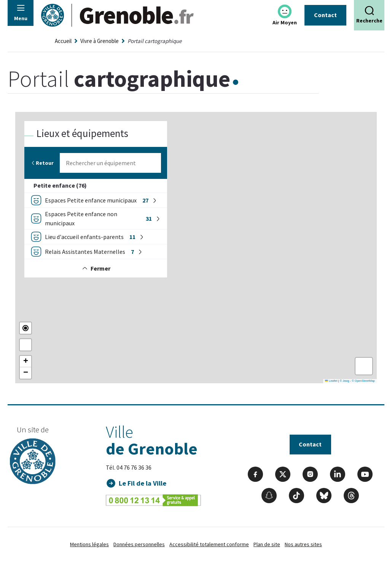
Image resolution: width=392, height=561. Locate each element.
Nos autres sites (303, 544)
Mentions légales (89, 544)
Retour (42, 163)
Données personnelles (139, 544)
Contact (325, 15)
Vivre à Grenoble (100, 41)
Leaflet (331, 381)
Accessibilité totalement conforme (209, 544)
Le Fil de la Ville (143, 483)
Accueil (63, 41)
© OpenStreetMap (363, 381)
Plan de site (267, 544)
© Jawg (345, 381)
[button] (25, 362)
